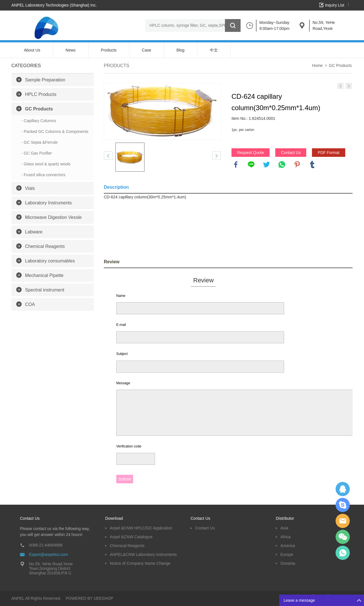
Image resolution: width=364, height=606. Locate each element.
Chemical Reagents (45, 246)
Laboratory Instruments (48, 203)
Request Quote (251, 153)
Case (147, 50)
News (71, 50)
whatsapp (282, 165)
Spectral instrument (45, 290)
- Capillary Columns (39, 121)
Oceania (288, 563)
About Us (32, 50)
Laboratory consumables (50, 261)
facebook (236, 165)
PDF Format (328, 153)
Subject (122, 354)
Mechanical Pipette (44, 275)
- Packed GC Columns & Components (55, 132)
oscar (343, 553)
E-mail (121, 325)
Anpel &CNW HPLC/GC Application (141, 528)
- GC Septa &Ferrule (40, 142)
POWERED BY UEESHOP (89, 598)
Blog (181, 50)
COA (30, 304)
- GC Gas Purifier (37, 153)
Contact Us (291, 153)
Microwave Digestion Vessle (53, 217)
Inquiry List (335, 5)
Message (123, 383)
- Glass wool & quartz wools (46, 164)
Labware (34, 232)
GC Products (39, 109)
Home (318, 65)
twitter (266, 165)
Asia (284, 528)
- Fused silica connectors (43, 175)
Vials (30, 188)
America (288, 546)
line (251, 165)
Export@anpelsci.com (48, 554)
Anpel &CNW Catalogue (131, 537)
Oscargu (343, 505)
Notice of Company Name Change (140, 563)
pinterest (297, 165)
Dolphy (343, 489)
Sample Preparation (45, 80)
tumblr (312, 165)
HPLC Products (41, 94)
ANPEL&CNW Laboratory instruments (143, 554)
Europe (287, 554)
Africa (286, 537)
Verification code (129, 446)
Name (121, 296)
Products (109, 50)
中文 (214, 50)
